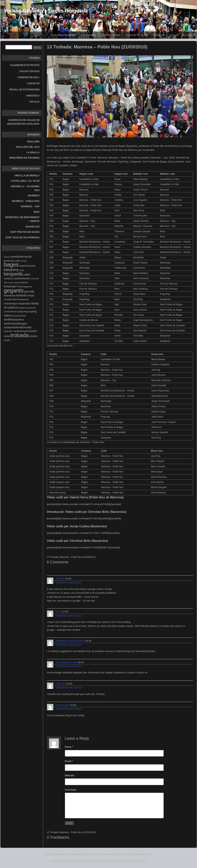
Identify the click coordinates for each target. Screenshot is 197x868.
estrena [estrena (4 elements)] (24, 283)
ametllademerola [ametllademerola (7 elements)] (21, 257)
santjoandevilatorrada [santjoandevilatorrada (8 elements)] (18, 327)
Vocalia (175, 35)
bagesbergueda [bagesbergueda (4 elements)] (27, 266)
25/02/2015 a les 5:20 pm (69, 645)
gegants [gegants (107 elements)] (14, 290)
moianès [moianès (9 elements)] (21, 295)
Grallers (33, 142)
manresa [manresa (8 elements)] (9, 295)
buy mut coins (63, 705)
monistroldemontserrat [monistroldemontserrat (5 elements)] (16, 299)
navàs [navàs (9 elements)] (35, 303)
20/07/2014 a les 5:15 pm (69, 583)
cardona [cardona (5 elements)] (8, 278)
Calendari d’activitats (63, 35)
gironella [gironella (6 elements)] (29, 291)
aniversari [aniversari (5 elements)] (9, 261)
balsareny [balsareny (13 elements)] (11, 270)
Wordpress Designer (124, 854)
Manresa (34, 196)
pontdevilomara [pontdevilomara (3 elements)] (11, 312)
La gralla (33, 153)
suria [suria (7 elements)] (7, 336)
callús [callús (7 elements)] (27, 275)
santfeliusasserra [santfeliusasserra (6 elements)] (14, 320)
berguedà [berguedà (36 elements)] (13, 274)
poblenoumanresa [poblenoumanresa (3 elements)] (28, 308)
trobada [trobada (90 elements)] (19, 335)
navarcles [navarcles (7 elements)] (24, 304)
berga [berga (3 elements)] (22, 270)
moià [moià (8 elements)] (31, 295)
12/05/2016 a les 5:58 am (69, 666)
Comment (71, 790)
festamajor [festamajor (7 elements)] (10, 286)
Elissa (59, 612)
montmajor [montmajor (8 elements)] (11, 303)
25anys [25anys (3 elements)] (7, 257)
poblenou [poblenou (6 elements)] (13, 308)
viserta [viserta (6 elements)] (33, 336)
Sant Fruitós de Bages (25, 232)
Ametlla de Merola (27, 176)
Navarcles (33, 227)
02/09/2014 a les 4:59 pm (69, 616)
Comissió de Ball (111, 35)
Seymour (60, 579)
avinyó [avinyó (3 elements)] (24, 261)
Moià (37, 212)
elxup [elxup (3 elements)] (17, 283)
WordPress (122, 861)
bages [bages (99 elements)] (11, 265)
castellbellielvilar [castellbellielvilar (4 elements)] (22, 279)
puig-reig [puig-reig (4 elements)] (23, 312)
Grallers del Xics (28, 147)
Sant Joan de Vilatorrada (23, 238)
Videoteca (160, 35)
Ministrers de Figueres (25, 158)
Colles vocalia (88, 35)
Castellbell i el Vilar (25, 181)
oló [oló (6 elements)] (6, 308)
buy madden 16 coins (67, 662)
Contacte (33, 84)
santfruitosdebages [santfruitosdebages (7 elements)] (16, 324)
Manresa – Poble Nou (26, 201)
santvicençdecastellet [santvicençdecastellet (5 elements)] (25, 331)
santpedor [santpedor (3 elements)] (8, 331)
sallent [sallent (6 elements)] (8, 316)
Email (69, 761)
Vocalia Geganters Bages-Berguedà (46, 11)
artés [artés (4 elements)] (18, 261)
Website (70, 775)
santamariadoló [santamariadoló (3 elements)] (19, 316)
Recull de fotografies (137, 35)
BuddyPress (140, 861)
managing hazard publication (70, 641)
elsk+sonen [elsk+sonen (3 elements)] (9, 283)
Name (69, 747)
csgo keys (61, 684)
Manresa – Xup (30, 206)
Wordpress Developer (80, 854)
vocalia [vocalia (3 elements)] (7, 340)
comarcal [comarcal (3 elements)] (35, 279)
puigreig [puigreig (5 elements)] (32, 311)
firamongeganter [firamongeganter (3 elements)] (25, 287)
